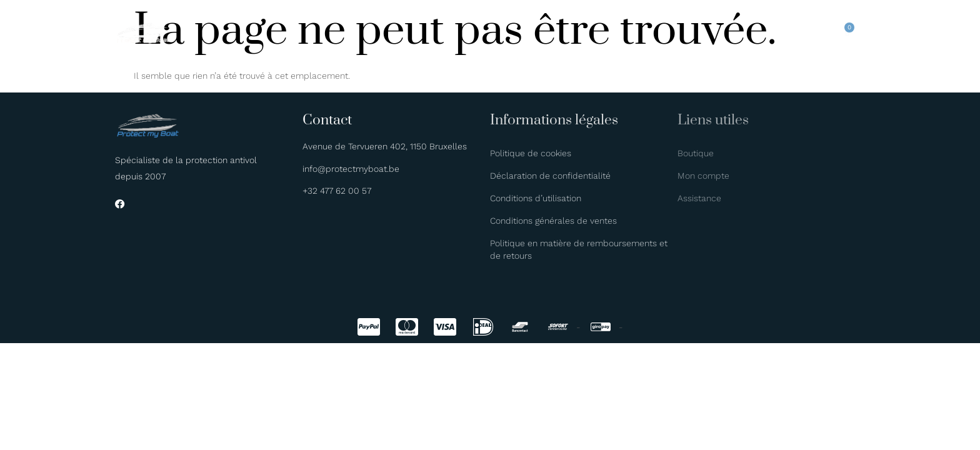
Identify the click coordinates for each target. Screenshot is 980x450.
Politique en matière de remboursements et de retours (579, 249)
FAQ (569, 31)
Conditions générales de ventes (553, 221)
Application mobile (447, 31)
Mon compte (703, 176)
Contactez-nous (629, 31)
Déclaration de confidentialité (550, 176)
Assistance (699, 198)
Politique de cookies (531, 153)
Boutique (527, 31)
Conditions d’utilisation (536, 198)
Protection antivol (342, 31)
